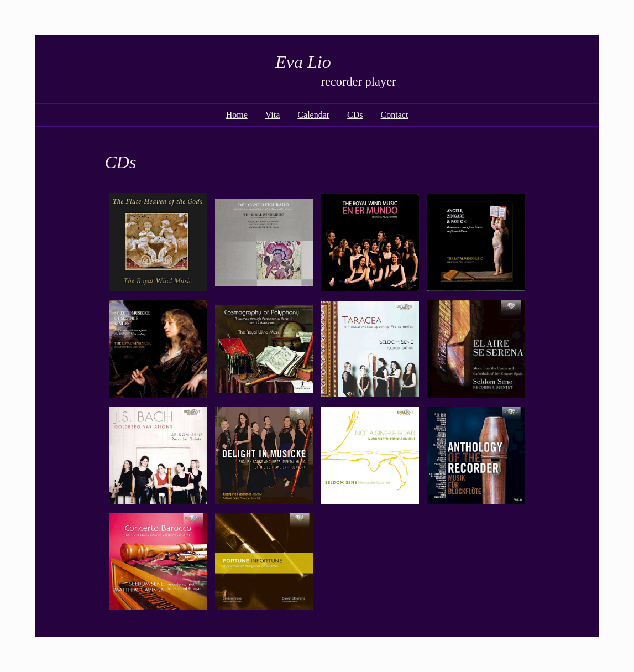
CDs (355, 115)
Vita (273, 115)
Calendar (313, 115)
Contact (395, 115)
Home (237, 115)
